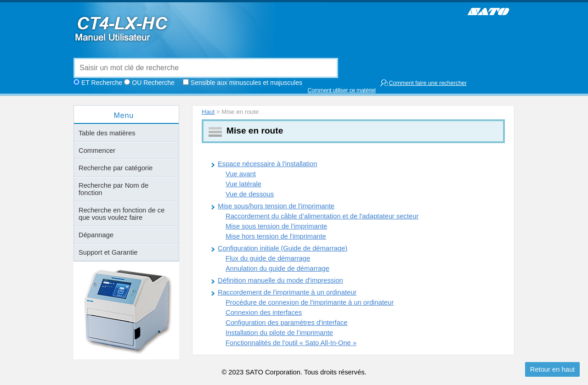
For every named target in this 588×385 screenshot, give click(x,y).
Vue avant (241, 174)
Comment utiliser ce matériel (342, 90)
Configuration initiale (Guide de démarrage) (283, 248)
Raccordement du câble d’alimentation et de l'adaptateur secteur (322, 216)
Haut (208, 112)
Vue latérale (243, 184)
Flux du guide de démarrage (268, 258)
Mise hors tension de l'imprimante (276, 236)
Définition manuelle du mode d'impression (280, 280)
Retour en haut (552, 369)
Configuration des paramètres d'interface (286, 323)
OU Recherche (153, 83)
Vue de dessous (250, 194)
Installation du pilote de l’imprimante (279, 333)
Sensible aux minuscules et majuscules (246, 83)
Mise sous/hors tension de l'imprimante (276, 206)
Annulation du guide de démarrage (277, 268)
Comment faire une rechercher (423, 83)
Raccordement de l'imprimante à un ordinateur (287, 292)
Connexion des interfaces (264, 312)
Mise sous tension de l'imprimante (276, 226)
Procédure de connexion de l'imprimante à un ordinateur (310, 302)
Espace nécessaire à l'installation (267, 164)
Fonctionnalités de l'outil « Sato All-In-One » (291, 343)
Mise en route (255, 131)
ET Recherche (102, 83)
